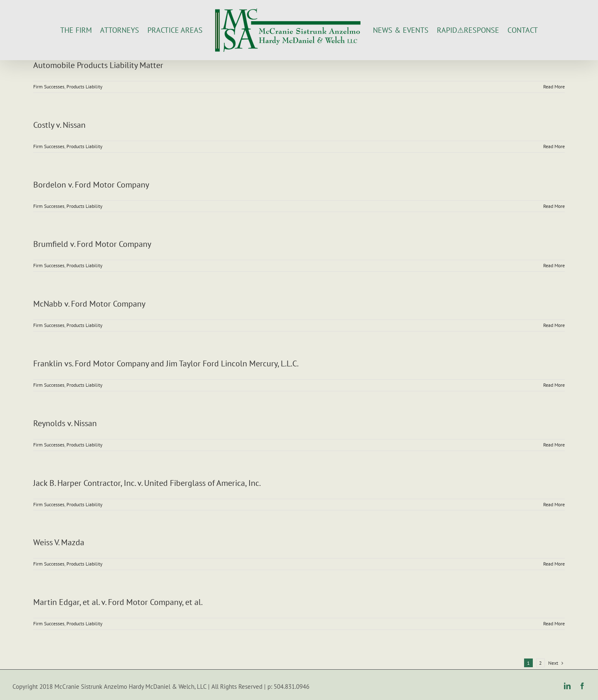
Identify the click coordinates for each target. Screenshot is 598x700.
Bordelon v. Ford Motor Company (91, 185)
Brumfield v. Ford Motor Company (92, 244)
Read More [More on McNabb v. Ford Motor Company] (554, 325)
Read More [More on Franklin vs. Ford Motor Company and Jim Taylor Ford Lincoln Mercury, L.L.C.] (554, 385)
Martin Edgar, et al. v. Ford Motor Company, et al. (118, 602)
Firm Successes (49, 87)
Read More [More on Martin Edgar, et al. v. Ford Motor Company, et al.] (554, 623)
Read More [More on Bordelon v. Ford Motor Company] (554, 206)
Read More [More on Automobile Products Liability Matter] (554, 87)
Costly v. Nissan (59, 125)
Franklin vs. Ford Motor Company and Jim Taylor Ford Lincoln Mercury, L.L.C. (166, 363)
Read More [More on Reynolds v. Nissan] (554, 445)
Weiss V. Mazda (59, 542)
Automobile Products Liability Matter (98, 65)
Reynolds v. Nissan (65, 423)
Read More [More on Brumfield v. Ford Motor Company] (554, 265)
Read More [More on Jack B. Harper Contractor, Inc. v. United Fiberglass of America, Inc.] (554, 504)
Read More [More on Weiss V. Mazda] (554, 564)
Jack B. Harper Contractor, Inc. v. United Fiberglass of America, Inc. (147, 483)
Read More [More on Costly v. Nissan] (554, 146)
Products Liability (85, 87)
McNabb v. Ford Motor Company (89, 304)
